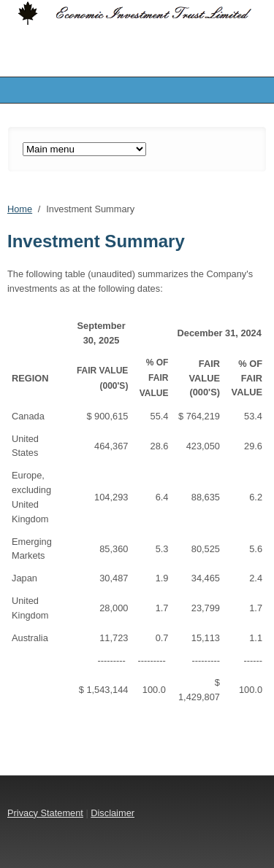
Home (20, 209)
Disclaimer (113, 813)
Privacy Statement (45, 813)
